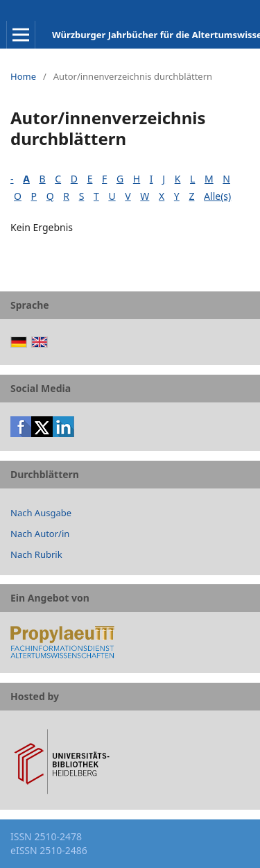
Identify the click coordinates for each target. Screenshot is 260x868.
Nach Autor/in (40, 534)
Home (23, 76)
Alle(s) (217, 196)
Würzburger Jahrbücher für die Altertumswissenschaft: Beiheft (156, 35)
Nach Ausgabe (41, 513)
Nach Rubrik (36, 554)
